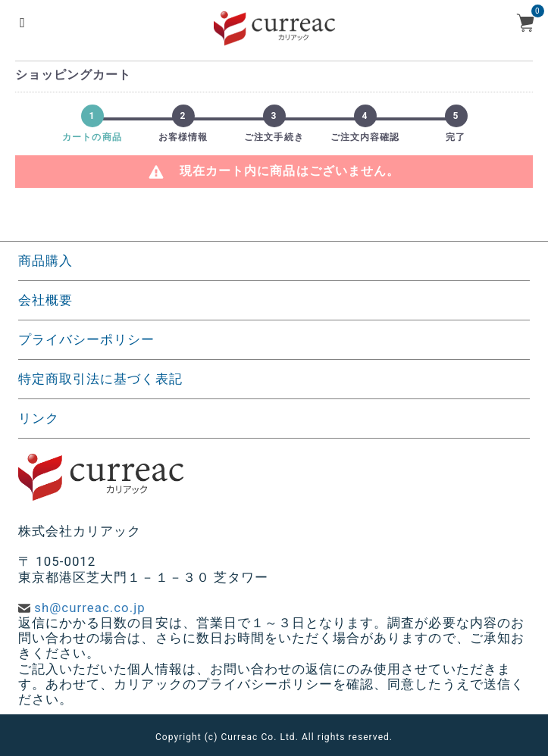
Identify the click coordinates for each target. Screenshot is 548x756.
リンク (39, 418)
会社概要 (45, 300)
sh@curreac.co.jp (89, 608)
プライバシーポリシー (87, 339)
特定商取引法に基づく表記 (100, 379)
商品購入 (45, 261)
